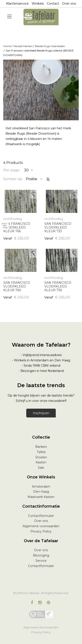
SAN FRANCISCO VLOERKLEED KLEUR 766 (17, 227)
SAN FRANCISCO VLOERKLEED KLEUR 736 (58, 286)
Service (41, 561)
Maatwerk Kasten (41, 497)
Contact (53, 4)
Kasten (41, 462)
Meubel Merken (23, 46)
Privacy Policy (41, 531)
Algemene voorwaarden (41, 526)
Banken (41, 447)
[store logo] (41, 17)
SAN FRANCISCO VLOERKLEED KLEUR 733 (58, 227)
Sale (41, 468)
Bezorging (41, 555)
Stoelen (41, 457)
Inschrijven (41, 413)
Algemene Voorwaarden (41, 627)
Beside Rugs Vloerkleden (50, 46)
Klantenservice (17, 4)
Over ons (69, 4)
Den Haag (41, 492)
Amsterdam (41, 487)
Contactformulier (41, 516)
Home (7, 46)
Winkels (38, 4)
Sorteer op (13, 179)
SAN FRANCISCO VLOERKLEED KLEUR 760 (17, 286)
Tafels (41, 452)
